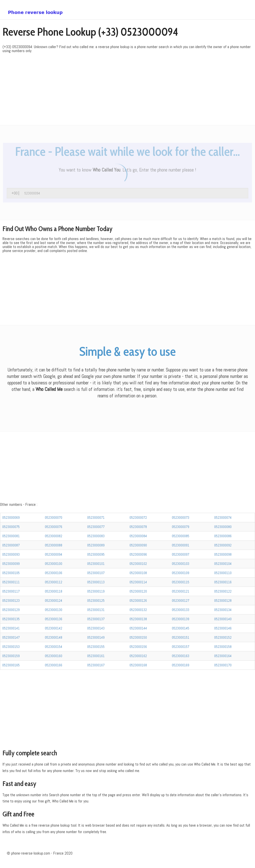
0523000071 (96, 518)
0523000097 (181, 554)
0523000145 (181, 628)
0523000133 (181, 610)
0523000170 (223, 665)
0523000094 (54, 554)
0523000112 (54, 582)
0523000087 (11, 545)
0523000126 (138, 601)
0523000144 (138, 628)
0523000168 (138, 665)
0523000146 (223, 628)
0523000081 (11, 536)
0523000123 (11, 601)
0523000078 (138, 527)
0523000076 (54, 527)
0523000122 (223, 591)
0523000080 (223, 527)
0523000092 (223, 545)
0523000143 (96, 628)
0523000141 (11, 628)
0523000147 (11, 637)
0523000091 (181, 545)
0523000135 (11, 619)
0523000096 (138, 554)
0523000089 (96, 545)
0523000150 (138, 637)
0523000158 (223, 647)
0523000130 (54, 610)
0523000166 (54, 665)
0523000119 (96, 591)
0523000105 (11, 573)
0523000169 (181, 665)
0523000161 (96, 656)
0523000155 (96, 647)
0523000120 (138, 591)
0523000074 (223, 518)
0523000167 (96, 665)
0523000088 (54, 545)
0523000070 (54, 518)
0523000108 (138, 573)
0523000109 (181, 573)
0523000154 (54, 647)
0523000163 (181, 656)
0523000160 (54, 656)
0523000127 (181, 601)
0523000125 (96, 601)
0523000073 (181, 518)
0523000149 (96, 637)
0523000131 (96, 610)
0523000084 (138, 536)
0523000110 (223, 573)
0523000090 (138, 545)
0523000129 (11, 610)
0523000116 (223, 582)
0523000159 (11, 656)
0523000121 (181, 591)
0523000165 (11, 665)
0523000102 (138, 564)
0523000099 (11, 564)
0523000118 (54, 591)
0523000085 (181, 536)
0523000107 (96, 573)
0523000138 (138, 619)
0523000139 (181, 619)
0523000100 (54, 564)
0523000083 (96, 536)
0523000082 (54, 536)
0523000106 (54, 573)
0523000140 (223, 619)
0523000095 (96, 554)
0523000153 (11, 647)
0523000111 (11, 582)
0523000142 (54, 628)
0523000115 (181, 582)
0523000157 (181, 647)
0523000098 (223, 554)
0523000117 (11, 591)
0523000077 (96, 527)
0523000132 (138, 610)
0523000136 (54, 619)
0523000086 (223, 536)
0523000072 (138, 518)
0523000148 (54, 637)
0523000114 (138, 582)
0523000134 (223, 610)
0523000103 (181, 564)
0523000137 (96, 619)
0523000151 (181, 637)
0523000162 (138, 656)
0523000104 (223, 564)
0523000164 (223, 656)
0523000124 (54, 601)
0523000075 (11, 527)
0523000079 (181, 527)
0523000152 (223, 637)
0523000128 (223, 601)
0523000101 (96, 564)
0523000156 (138, 647)
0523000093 (11, 554)
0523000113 (96, 582)
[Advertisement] (127, 90)
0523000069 (11, 518)
